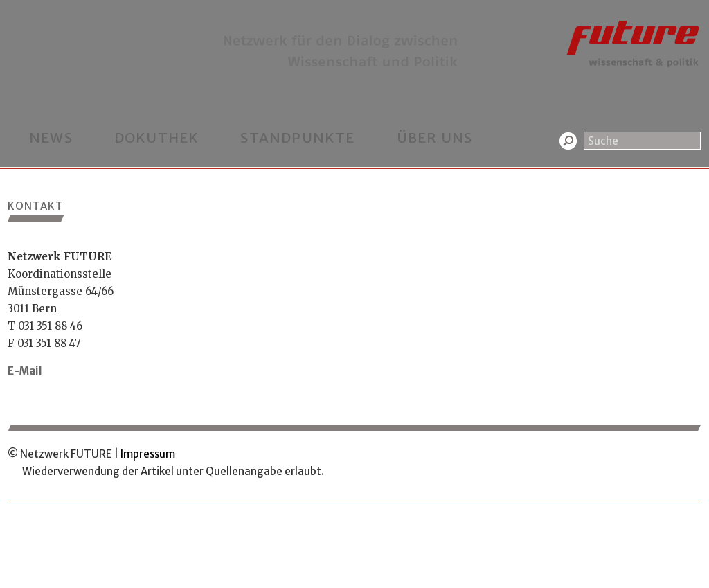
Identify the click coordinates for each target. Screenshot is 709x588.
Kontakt (65, 9)
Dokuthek (157, 137)
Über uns (435, 137)
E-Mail (25, 371)
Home (21, 9)
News (51, 137)
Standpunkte (297, 137)
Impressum (148, 454)
